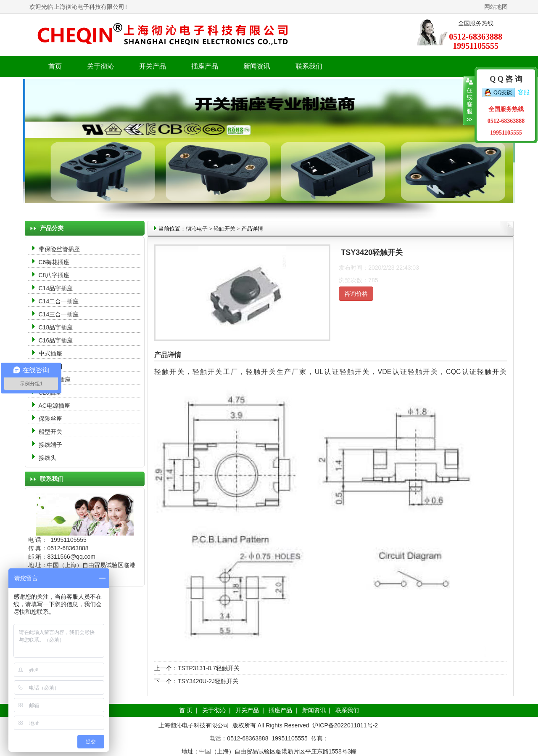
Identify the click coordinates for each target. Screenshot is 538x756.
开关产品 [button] (153, 66)
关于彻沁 (100, 66)
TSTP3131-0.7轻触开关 (209, 668)
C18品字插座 (56, 327)
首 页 (186, 710)
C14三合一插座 (59, 314)
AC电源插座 (55, 406)
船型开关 (50, 432)
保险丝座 (50, 419)
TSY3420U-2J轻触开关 (208, 681)
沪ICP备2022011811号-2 (345, 725)
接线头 (47, 458)
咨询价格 (356, 294)
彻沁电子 (197, 229)
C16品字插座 (56, 340)
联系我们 (309, 66)
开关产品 (247, 710)
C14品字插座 (56, 288)
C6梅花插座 (54, 262)
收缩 (469, 101)
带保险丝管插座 (60, 249)
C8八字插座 (54, 275)
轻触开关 (224, 229)
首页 (55, 66)
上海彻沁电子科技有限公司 (89, 7)
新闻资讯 (314, 710)
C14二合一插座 (59, 301)
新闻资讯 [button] (257, 66)
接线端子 (50, 445)
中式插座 (50, 353)
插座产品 (280, 710)
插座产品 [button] (205, 66)
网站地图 (496, 7)
